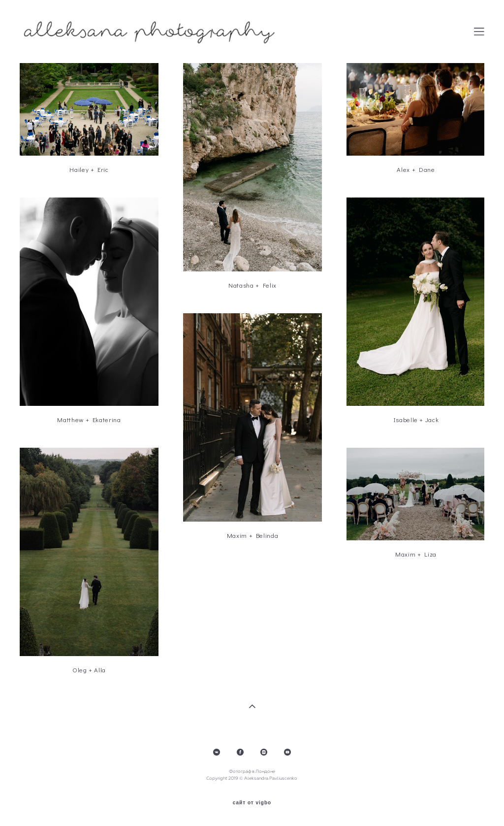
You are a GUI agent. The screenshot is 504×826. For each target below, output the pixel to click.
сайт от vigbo (252, 803)
